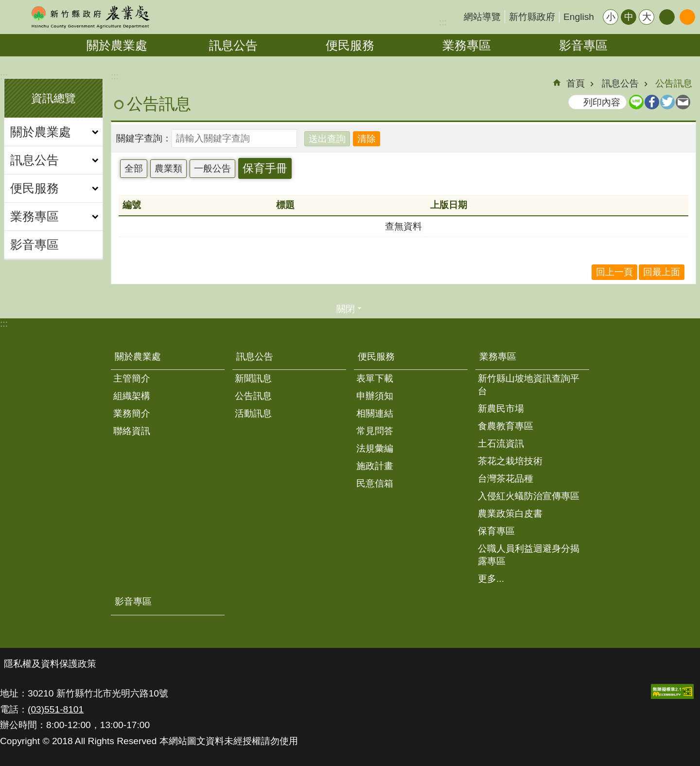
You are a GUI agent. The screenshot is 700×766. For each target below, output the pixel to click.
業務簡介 (132, 413)
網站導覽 (482, 17)
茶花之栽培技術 (510, 461)
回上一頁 (614, 272)
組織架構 (132, 396)
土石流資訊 (501, 444)
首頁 (576, 83)
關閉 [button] (346, 309)
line (636, 102)
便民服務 (350, 45)
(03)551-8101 (56, 709)
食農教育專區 (506, 426)
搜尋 (687, 17)
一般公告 (212, 168)
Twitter (667, 102)
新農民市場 (501, 409)
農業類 (168, 168)
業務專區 (467, 45)
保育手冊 (265, 168)
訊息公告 (233, 45)
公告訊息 (674, 83)
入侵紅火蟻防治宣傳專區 (529, 496)
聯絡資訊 (132, 431)
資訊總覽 (53, 98)
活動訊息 (253, 413)
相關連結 (375, 413)
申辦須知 (375, 396)
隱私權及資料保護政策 (50, 664)
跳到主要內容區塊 (5, 5)
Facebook (652, 102)
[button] (672, 691)
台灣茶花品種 (506, 479)
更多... (491, 579)
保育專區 (496, 531)
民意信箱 (375, 483)
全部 (134, 168)
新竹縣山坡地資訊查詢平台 (529, 385)
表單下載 (375, 378)
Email (683, 102)
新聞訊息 (253, 378)
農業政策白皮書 (510, 514)
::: (443, 22)
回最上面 (662, 272)
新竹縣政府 (532, 17)
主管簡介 (132, 378)
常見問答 (375, 431)
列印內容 (602, 102)
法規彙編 (375, 448)
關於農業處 (117, 45)
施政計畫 (375, 466)
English (579, 17)
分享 (667, 17)
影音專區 (583, 45)
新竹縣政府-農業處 (90, 17)
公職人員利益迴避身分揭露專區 (529, 555)
